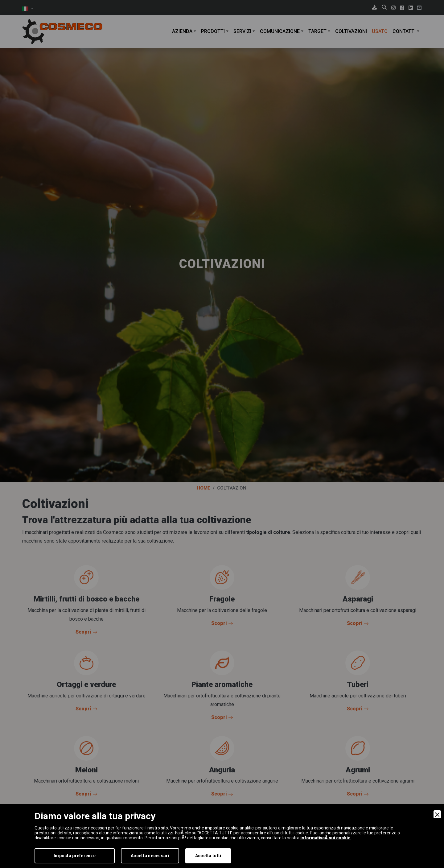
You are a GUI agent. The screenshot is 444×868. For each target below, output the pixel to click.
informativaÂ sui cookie (325, 838)
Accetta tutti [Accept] (208, 856)
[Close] (437, 814)
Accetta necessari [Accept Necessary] (150, 856)
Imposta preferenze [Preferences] (75, 856)
